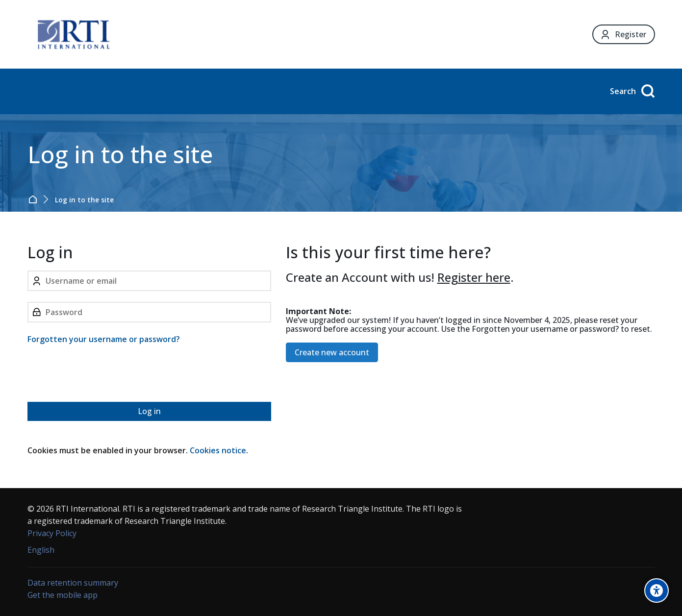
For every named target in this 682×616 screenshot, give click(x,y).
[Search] (631, 91)
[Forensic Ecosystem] (74, 34)
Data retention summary (73, 583)
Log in (149, 411)
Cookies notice (218, 450)
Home (35, 199)
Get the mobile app (63, 595)
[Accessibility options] (657, 591)
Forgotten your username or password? (104, 339)
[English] (41, 550)
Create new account (332, 352)
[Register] (623, 35)
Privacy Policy (52, 533)
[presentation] (102, 375)
